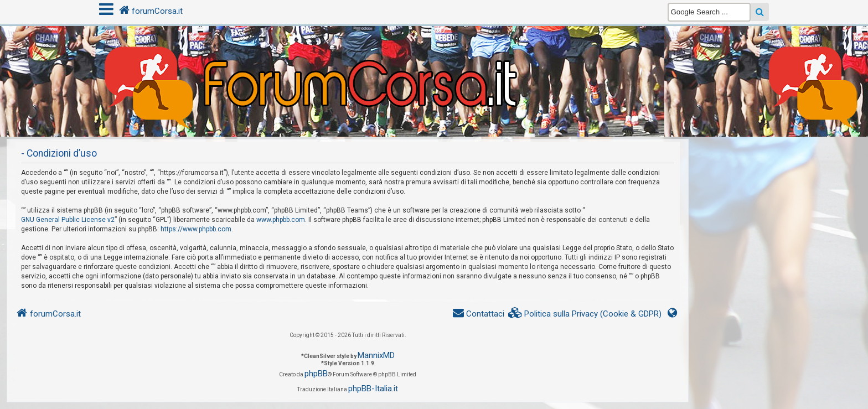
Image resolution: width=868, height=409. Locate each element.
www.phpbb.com (281, 220)
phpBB (316, 374)
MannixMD (376, 355)
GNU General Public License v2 (68, 220)
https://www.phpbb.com (196, 229)
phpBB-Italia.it (373, 389)
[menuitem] (585, 314)
